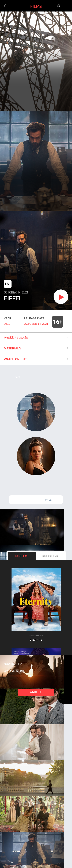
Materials (12, 348)
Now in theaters (17, 664)
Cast (18, 377)
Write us (36, 692)
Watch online (14, 672)
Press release (16, 338)
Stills (23, 500)
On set (49, 500)
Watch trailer (46, 297)
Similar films (50, 556)
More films (22, 556)
